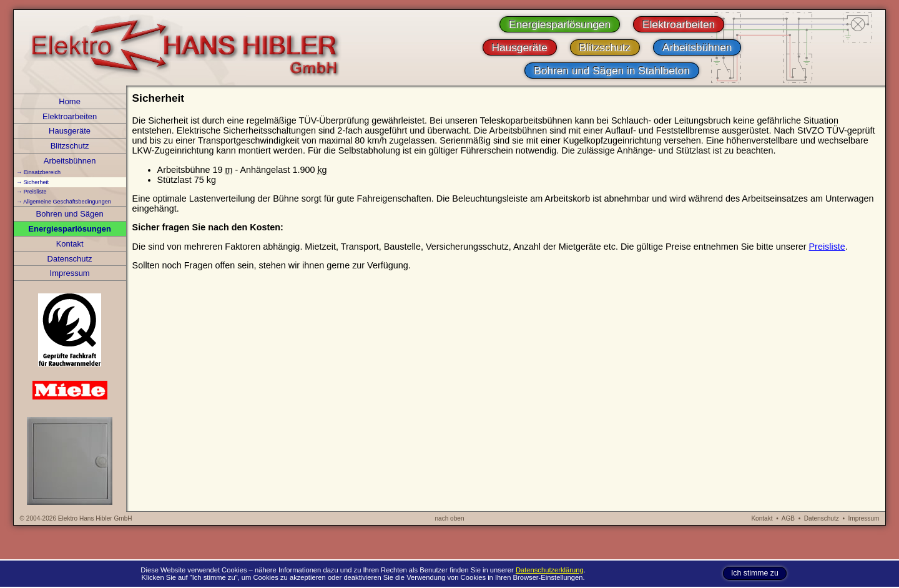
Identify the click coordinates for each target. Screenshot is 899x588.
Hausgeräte (70, 131)
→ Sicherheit (32, 182)
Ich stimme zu (755, 574)
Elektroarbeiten (70, 116)
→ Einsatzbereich (38, 172)
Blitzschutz (70, 146)
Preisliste (827, 247)
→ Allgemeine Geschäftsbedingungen (64, 202)
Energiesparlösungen (69, 229)
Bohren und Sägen (70, 214)
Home (70, 101)
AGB (788, 518)
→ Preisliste (31, 192)
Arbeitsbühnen (70, 161)
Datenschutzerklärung (550, 570)
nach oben (449, 518)
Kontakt (70, 244)
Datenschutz (70, 259)
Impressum (70, 273)
